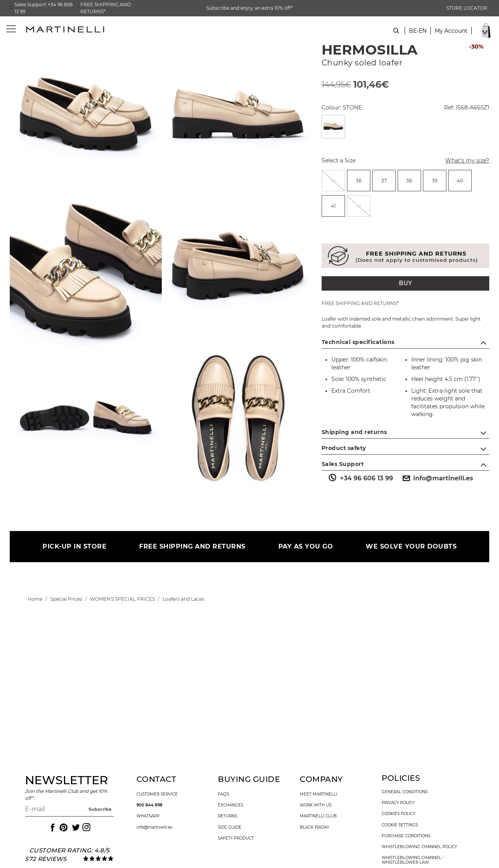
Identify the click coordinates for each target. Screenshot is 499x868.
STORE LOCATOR (467, 8)
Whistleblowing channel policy (419, 847)
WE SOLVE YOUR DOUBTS (411, 546)
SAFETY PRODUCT (236, 838)
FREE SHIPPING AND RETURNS (192, 546)
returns (227, 816)
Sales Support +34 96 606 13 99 (43, 8)
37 (384, 181)
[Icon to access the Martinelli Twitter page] (74, 827)
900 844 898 (150, 805)
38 (409, 181)
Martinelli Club (318, 816)
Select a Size (339, 161)
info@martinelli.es (437, 478)
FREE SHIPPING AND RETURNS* (106, 8)
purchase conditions (406, 836)
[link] (35, 599)
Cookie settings (400, 825)
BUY (405, 283)
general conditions (405, 792)
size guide (230, 827)
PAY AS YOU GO (306, 546)
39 (435, 181)
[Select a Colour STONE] (333, 127)
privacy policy (398, 803)
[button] (451, 35)
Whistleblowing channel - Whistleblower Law (413, 860)
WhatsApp (148, 816)
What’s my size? (463, 161)
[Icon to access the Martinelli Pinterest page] (63, 827)
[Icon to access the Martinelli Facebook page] (52, 827)
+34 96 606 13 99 (360, 478)
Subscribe (100, 809)
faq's (224, 794)
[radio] (333, 181)
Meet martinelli (319, 794)
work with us (316, 805)
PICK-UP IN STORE (74, 546)
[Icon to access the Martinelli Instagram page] (86, 827)
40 (460, 181)
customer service (157, 794)
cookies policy (398, 814)
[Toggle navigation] (7, 29)
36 (359, 181)
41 (333, 206)
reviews (52, 859)
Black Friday (314, 827)
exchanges (231, 805)
